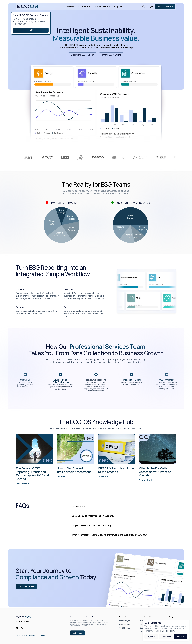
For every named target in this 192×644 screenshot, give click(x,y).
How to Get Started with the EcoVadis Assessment (74, 470)
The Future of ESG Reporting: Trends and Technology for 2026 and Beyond (33, 473)
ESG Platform (125, 624)
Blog (142, 620)
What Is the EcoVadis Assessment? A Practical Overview (156, 472)
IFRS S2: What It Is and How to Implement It (116, 470)
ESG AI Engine (125, 620)
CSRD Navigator (126, 628)
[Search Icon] (144, 6)
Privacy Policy (21, 635)
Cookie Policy (168, 631)
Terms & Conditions (37, 635)
